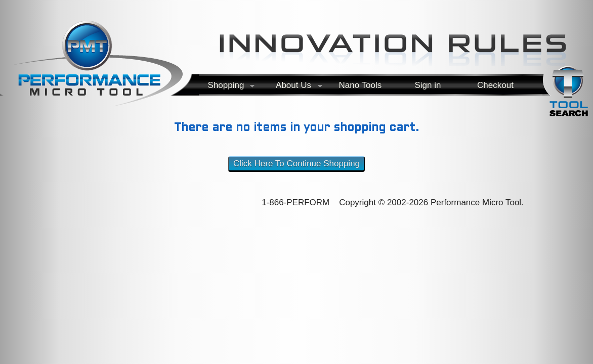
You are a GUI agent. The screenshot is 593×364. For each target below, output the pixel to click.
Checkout (495, 85)
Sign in (428, 85)
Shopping (224, 87)
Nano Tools (360, 85)
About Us (292, 87)
